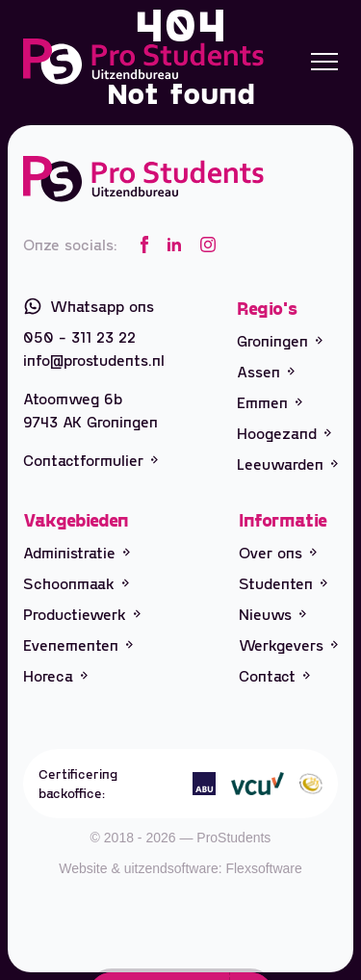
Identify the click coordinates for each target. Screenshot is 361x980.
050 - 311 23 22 (79, 336)
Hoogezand (284, 433)
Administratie (77, 552)
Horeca (55, 675)
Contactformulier (90, 460)
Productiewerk (82, 614)
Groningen (280, 340)
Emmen (270, 402)
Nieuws (272, 614)
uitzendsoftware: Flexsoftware (213, 868)
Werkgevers (288, 645)
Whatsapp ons (89, 306)
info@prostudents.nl (94, 360)
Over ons (278, 552)
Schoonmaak (76, 583)
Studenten (283, 583)
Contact (274, 675)
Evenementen (78, 645)
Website (83, 868)
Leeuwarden (287, 464)
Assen (266, 371)
